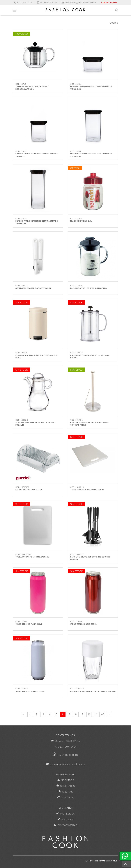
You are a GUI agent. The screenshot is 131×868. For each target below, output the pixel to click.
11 (96, 714)
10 (89, 714)
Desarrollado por (102, 861)
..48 (102, 714)
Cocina (114, 23)
